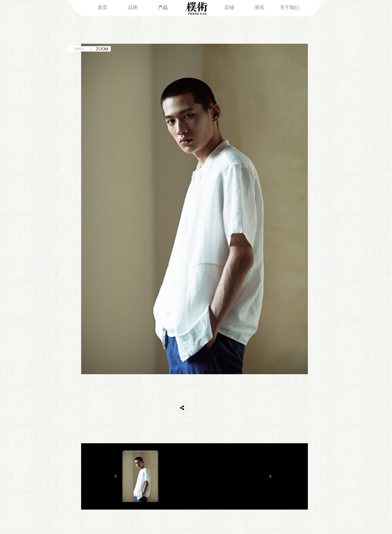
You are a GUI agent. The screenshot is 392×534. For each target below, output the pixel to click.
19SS (79, 49)
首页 (103, 7)
